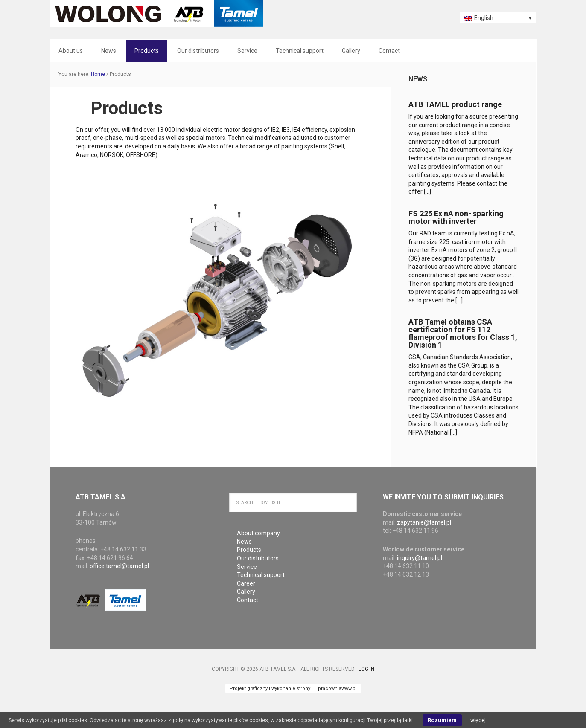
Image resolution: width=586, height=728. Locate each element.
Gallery (246, 592)
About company (258, 533)
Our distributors (258, 558)
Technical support (261, 575)
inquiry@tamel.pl (420, 558)
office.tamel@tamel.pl (119, 566)
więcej (478, 720)
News (418, 79)
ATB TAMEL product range (455, 104)
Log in (366, 669)
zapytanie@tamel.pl (424, 522)
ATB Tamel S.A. (157, 13)
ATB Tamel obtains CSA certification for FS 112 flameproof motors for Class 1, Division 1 (463, 333)
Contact (248, 600)
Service (247, 567)
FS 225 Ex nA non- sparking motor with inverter (456, 217)
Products (249, 550)
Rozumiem (442, 720)
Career (246, 583)
